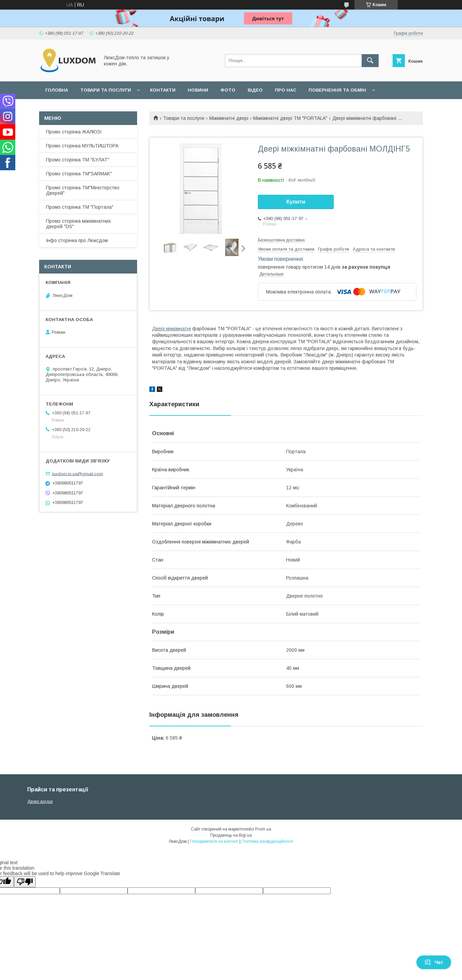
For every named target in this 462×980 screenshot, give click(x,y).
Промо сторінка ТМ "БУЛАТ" (78, 160)
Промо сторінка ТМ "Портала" (80, 207)
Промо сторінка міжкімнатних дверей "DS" (78, 224)
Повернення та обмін (337, 90)
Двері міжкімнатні (171, 329)
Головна (57, 90)
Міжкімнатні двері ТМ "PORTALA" (290, 118)
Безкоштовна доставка (281, 240)
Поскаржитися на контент (214, 841)
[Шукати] (370, 61)
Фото (228, 90)
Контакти (163, 90)
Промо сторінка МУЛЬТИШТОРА (82, 146)
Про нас (286, 90)
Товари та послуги (106, 90)
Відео (255, 90)
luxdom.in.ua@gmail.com (78, 473)
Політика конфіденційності (267, 841)
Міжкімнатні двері (229, 118)
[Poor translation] (25, 882)
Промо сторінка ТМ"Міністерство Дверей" (83, 190)
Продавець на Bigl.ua (231, 835)
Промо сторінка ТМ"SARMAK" (79, 174)
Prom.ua (263, 829)
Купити (296, 202)
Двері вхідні (40, 801)
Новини (198, 90)
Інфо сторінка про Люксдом (77, 240)
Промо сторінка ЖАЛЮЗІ (74, 132)
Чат (434, 962)
